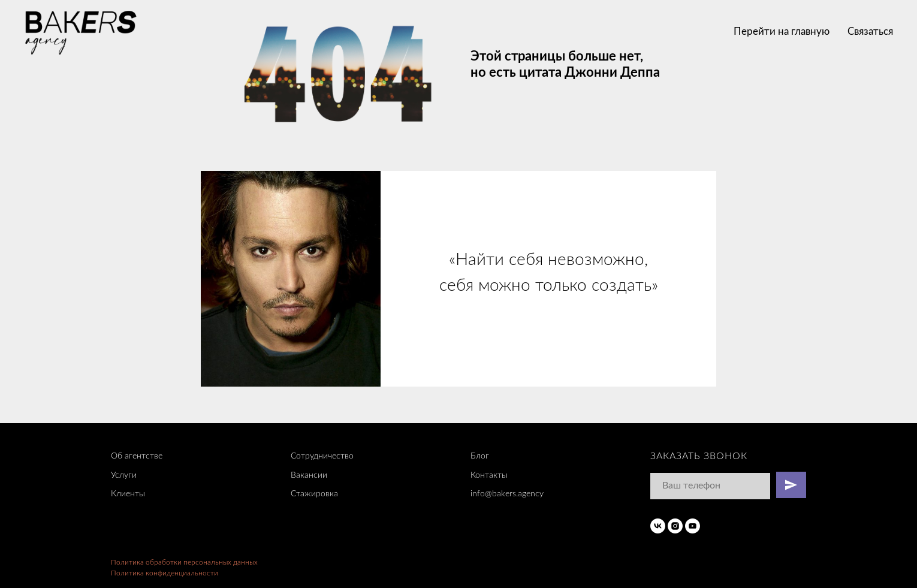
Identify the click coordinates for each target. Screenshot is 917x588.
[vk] (658, 526)
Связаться (870, 31)
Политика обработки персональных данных (184, 562)
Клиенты (128, 494)
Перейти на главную (782, 31)
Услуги (124, 475)
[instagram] (675, 526)
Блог (480, 456)
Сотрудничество (322, 456)
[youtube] (693, 526)
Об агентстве (137, 456)
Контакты (489, 475)
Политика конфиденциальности (165, 573)
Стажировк (312, 494)
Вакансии (309, 475)
